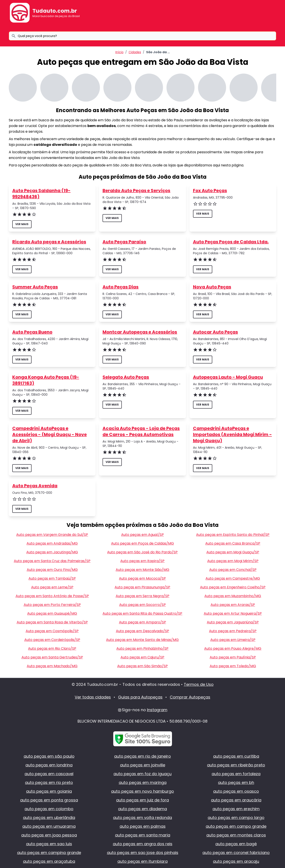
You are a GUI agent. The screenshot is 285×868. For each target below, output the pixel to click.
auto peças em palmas (143, 826)
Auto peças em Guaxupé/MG (52, 613)
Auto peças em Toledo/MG (233, 666)
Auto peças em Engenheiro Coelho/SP (233, 587)
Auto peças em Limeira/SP (233, 640)
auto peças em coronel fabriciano (236, 853)
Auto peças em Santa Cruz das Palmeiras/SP (52, 561)
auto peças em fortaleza (236, 774)
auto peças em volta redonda (142, 818)
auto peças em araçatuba (49, 861)
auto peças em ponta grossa (49, 800)
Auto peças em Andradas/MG (52, 543)
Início (119, 52)
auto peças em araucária (236, 800)
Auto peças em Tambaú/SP (52, 578)
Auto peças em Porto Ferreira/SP (52, 605)
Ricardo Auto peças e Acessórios (49, 242)
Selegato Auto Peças (126, 377)
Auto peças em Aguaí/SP (142, 535)
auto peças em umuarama (49, 826)
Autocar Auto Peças (215, 332)
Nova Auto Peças (212, 287)
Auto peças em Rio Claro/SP (52, 648)
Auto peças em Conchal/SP (233, 570)
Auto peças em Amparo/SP (142, 622)
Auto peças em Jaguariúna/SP (233, 622)
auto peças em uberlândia (49, 818)
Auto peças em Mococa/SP (142, 578)
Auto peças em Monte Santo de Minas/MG (142, 640)
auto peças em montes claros (236, 835)
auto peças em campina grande (49, 853)
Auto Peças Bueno (32, 332)
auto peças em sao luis (49, 844)
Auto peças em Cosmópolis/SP (52, 631)
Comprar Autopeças (190, 697)
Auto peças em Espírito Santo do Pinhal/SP (233, 535)
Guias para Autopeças (140, 697)
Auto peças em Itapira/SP (142, 561)
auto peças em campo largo (236, 818)
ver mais (22, 224)
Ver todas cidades (93, 697)
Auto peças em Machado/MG (52, 666)
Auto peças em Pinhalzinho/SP (142, 648)
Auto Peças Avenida (35, 486)
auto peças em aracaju (236, 861)
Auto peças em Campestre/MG (233, 578)
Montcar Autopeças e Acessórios (140, 332)
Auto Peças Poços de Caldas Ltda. (231, 242)
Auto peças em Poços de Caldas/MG (142, 543)
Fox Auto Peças (210, 191)
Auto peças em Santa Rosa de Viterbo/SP (52, 622)
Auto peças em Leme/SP (52, 587)
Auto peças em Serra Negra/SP (142, 596)
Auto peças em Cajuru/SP (142, 657)
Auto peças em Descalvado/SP (142, 631)
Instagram (157, 710)
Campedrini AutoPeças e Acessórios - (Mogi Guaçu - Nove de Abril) (50, 434)
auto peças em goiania (49, 791)
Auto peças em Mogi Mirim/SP (233, 561)
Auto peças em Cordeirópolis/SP (52, 640)
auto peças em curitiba (236, 756)
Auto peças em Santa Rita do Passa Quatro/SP (142, 613)
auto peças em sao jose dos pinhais (143, 853)
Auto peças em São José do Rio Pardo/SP (142, 552)
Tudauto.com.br (55, 11)
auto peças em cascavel (49, 774)
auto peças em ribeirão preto (236, 765)
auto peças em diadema (142, 809)
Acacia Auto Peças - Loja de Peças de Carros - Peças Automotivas (141, 431)
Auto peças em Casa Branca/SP (233, 543)
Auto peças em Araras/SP (233, 605)
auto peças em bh (236, 782)
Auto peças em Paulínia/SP (233, 657)
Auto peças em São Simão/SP (142, 666)
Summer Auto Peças (35, 287)
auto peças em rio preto (49, 782)
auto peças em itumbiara (142, 861)
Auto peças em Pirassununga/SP (142, 587)
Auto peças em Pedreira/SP (233, 631)
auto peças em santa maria (143, 835)
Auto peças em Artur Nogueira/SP (233, 613)
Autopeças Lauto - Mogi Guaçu (228, 377)
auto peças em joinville (143, 765)
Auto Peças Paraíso (124, 242)
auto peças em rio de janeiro (142, 756)
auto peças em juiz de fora (142, 800)
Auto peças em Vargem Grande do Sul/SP (52, 535)
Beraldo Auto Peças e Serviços (136, 191)
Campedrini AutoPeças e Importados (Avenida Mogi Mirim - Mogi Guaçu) (232, 434)
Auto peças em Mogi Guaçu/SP (233, 552)
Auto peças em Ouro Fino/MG (52, 570)
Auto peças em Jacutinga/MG (52, 552)
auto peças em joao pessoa (49, 835)
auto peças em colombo (49, 809)
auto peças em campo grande (236, 826)
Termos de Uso (199, 684)
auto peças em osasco (236, 791)
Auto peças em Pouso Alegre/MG (233, 648)
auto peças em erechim (236, 809)
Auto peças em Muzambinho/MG (233, 596)
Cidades (135, 52)
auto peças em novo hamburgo (142, 791)
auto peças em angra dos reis (143, 844)
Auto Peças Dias (120, 287)
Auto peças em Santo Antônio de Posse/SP (52, 596)
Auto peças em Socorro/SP (142, 605)
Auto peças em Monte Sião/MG (142, 570)
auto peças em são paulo (49, 756)
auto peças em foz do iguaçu (142, 774)
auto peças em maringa (143, 782)
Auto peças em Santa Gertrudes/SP (52, 657)
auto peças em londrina (49, 765)
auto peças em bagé (236, 844)
